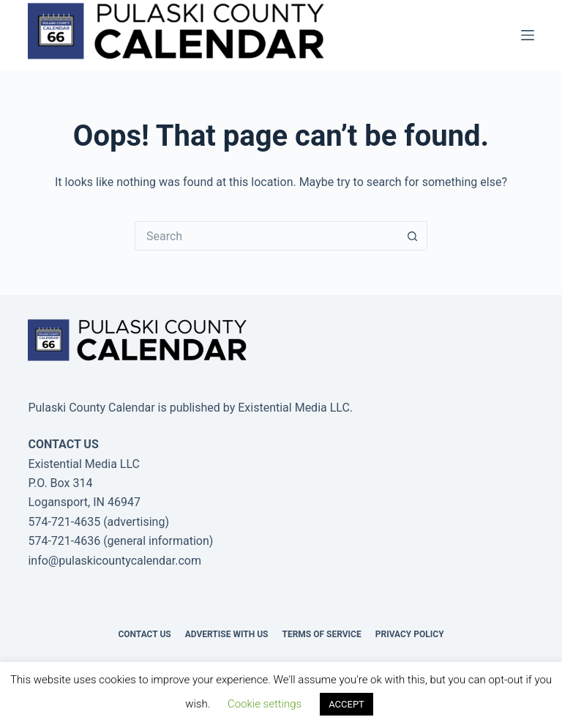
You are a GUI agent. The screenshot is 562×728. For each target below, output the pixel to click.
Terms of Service (321, 634)
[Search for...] (266, 236)
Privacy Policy (410, 634)
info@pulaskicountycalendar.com (115, 561)
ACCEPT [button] (346, 704)
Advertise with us (227, 634)
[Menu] (528, 35)
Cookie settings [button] (265, 704)
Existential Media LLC (294, 408)
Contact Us (144, 634)
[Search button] (413, 236)
